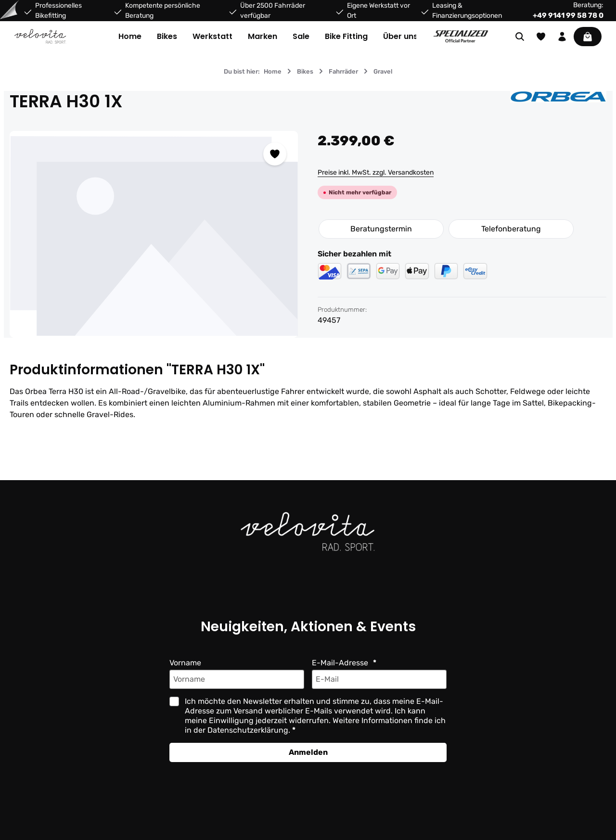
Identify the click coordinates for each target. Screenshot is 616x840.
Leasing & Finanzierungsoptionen (467, 11)
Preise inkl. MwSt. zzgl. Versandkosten (376, 172)
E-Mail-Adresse (341, 663)
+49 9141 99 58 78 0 (568, 15)
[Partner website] (461, 36)
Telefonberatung (511, 229)
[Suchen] (520, 37)
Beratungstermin (381, 229)
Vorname (185, 663)
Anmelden (308, 752)
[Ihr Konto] (562, 37)
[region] (154, 234)
